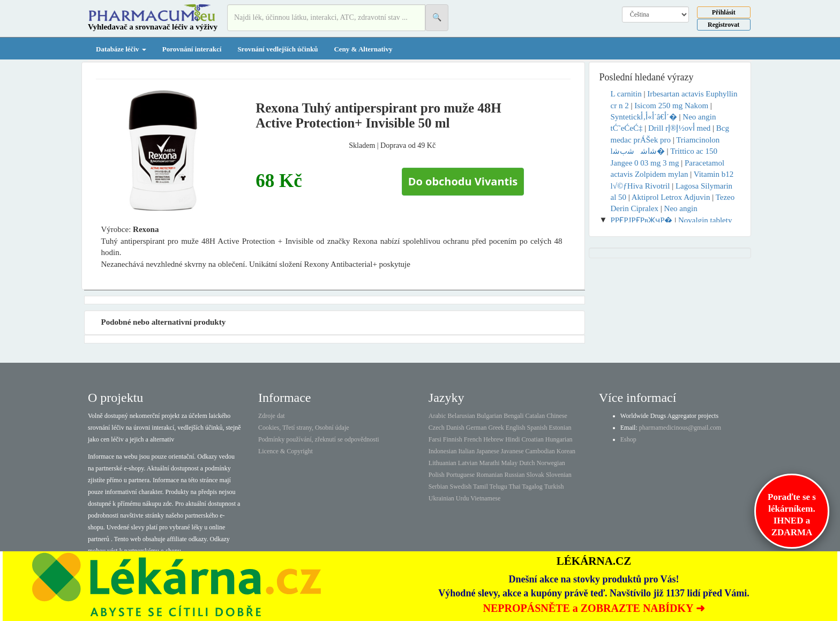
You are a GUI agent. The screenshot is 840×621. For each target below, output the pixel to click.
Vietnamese (485, 498)
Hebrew (493, 439)
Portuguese (460, 475)
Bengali (513, 416)
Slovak (535, 475)
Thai (515, 487)
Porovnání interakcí (192, 49)
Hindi (512, 439)
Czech (437, 428)
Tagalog (532, 487)
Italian (467, 451)
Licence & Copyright (286, 451)
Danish (455, 428)
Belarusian (462, 416)
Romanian (489, 475)
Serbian (438, 487)
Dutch (527, 463)
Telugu (498, 487)
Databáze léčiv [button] (121, 49)
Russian (515, 475)
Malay (509, 463)
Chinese (557, 416)
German (477, 428)
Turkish (554, 487)
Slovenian (559, 475)
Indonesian (443, 451)
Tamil (481, 487)
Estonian (560, 428)
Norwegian (550, 463)
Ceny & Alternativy (363, 49)
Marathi (489, 463)
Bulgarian (489, 416)
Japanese (488, 451)
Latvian (468, 463)
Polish (437, 475)
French (473, 439)
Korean (566, 451)
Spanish (537, 428)
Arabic (437, 416)
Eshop (628, 439)
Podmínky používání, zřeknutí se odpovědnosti (319, 439)
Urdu (463, 498)
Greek (496, 428)
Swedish (461, 487)
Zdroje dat (272, 416)
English (516, 428)
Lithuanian (442, 463)
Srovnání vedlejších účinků (277, 49)
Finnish (453, 439)
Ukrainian (441, 498)
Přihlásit (724, 12)
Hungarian (559, 439)
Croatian (533, 439)
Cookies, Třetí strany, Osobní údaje (304, 428)
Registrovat (723, 25)
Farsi (435, 439)
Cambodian (540, 451)
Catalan (535, 416)
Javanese (512, 451)
